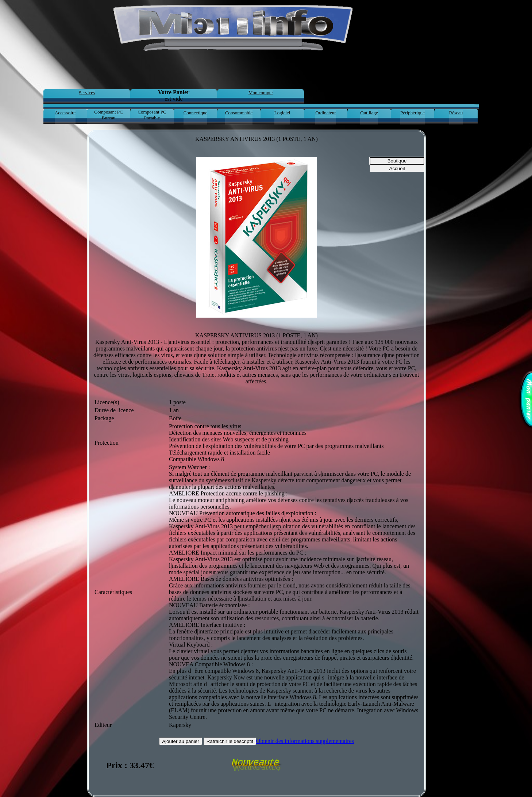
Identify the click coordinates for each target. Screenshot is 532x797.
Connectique (196, 113)
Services (87, 93)
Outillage (369, 113)
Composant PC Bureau (108, 115)
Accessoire (65, 113)
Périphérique (412, 113)
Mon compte (261, 93)
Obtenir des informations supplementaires (305, 741)
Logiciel (282, 113)
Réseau (456, 113)
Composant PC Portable (152, 115)
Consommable (239, 113)
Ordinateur (325, 113)
